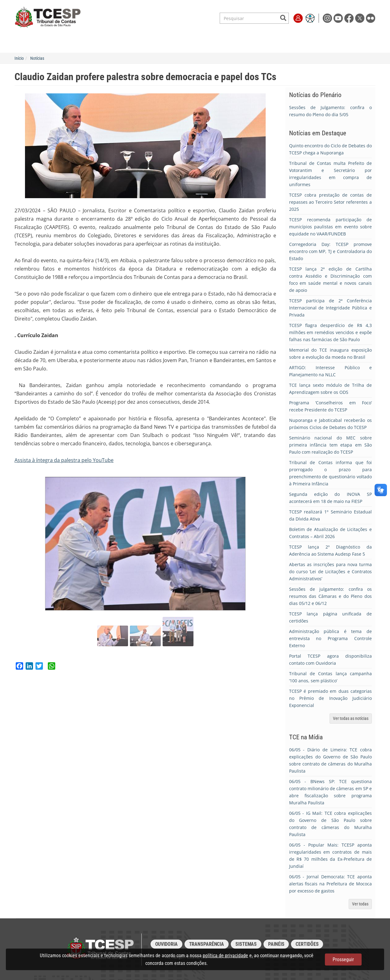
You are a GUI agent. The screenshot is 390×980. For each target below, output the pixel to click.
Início (19, 58)
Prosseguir (343, 960)
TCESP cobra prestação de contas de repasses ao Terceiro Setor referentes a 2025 (331, 202)
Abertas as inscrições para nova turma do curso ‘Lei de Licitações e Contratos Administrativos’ (331, 572)
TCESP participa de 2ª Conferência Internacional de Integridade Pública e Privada (331, 308)
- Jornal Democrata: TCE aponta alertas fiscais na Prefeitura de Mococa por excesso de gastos (331, 884)
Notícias (37, 58)
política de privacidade (225, 955)
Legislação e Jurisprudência (149, 42)
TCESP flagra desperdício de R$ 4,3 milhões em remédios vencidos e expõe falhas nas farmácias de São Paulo (331, 332)
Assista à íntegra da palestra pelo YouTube (64, 460)
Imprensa (289, 42)
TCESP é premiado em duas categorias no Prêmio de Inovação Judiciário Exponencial (331, 698)
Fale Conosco (324, 42)
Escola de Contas (207, 42)
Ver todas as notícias (351, 718)
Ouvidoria (166, 944)
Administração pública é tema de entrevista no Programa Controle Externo (331, 638)
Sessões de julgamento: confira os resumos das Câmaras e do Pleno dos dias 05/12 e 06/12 (331, 596)
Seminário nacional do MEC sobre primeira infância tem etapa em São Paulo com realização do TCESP (331, 445)
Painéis (276, 944)
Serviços (99, 42)
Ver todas (360, 904)
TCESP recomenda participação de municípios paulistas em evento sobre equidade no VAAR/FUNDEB (331, 227)
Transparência (252, 42)
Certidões (307, 944)
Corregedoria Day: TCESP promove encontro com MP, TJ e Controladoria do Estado (331, 251)
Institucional (63, 42)
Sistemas (246, 944)
